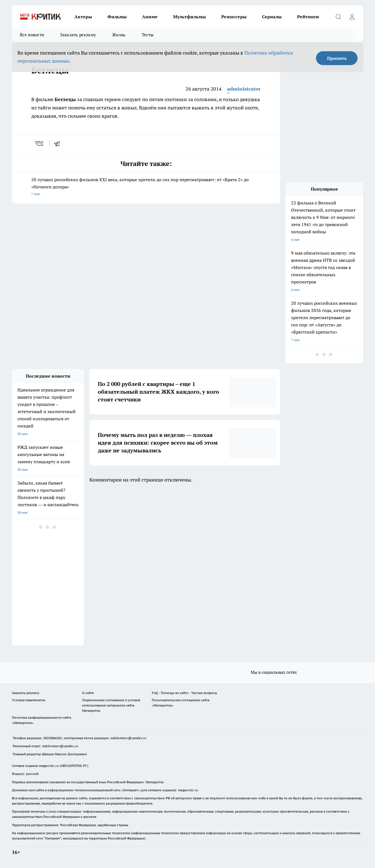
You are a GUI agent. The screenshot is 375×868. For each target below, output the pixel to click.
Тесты (148, 35)
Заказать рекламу (78, 35)
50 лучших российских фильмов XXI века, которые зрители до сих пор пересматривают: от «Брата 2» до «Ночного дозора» (146, 187)
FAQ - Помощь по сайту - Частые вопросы (184, 693)
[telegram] (59, 144)
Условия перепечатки (29, 700)
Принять (337, 58)
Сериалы (272, 17)
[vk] (40, 144)
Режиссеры (234, 17)
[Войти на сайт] (352, 17)
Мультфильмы (189, 17)
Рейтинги (308, 17)
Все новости (32, 35)
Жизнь (119, 35)
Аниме (150, 17)
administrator (244, 89)
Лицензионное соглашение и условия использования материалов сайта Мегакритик (111, 705)
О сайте (88, 693)
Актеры (83, 17)
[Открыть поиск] (338, 17)
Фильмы (117, 17)
